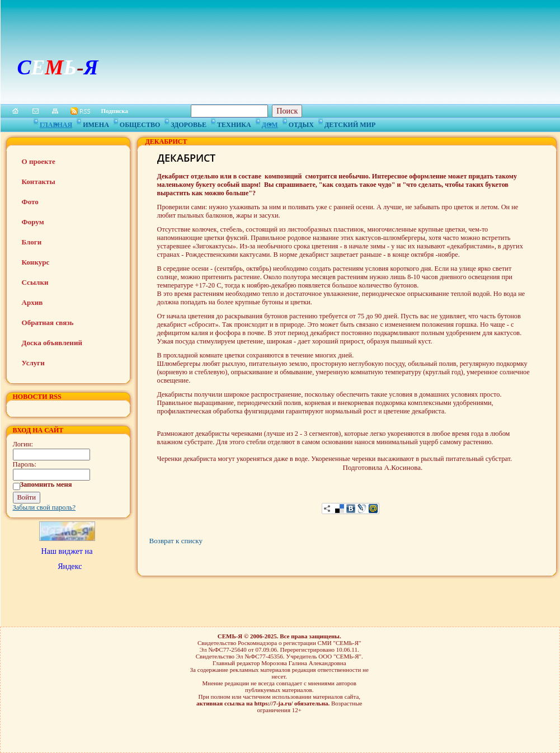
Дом (270, 123)
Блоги (32, 242)
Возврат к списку (176, 541)
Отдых (301, 123)
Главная (56, 123)
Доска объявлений (52, 343)
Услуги (33, 363)
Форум (33, 222)
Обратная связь (48, 323)
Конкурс (36, 262)
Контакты (39, 182)
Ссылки (35, 282)
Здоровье (189, 123)
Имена (96, 123)
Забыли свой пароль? (44, 507)
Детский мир (350, 123)
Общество (140, 123)
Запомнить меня (46, 484)
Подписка (115, 111)
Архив (32, 302)
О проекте (39, 161)
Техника (234, 123)
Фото (30, 202)
